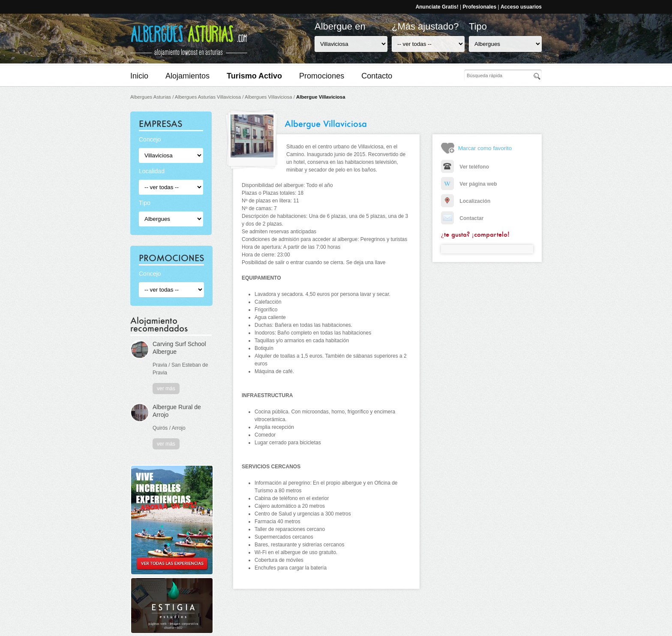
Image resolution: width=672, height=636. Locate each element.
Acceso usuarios (521, 7)
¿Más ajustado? (425, 26)
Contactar (462, 218)
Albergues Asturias (151, 97)
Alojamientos (187, 76)
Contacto (377, 76)
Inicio (139, 76)
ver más (166, 389)
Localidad (152, 171)
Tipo (478, 26)
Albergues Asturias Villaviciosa (208, 97)
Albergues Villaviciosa (268, 97)
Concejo (150, 139)
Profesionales (479, 7)
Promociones (322, 76)
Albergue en (340, 26)
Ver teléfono (465, 167)
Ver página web (469, 184)
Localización (466, 201)
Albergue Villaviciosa (321, 97)
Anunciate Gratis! (437, 7)
